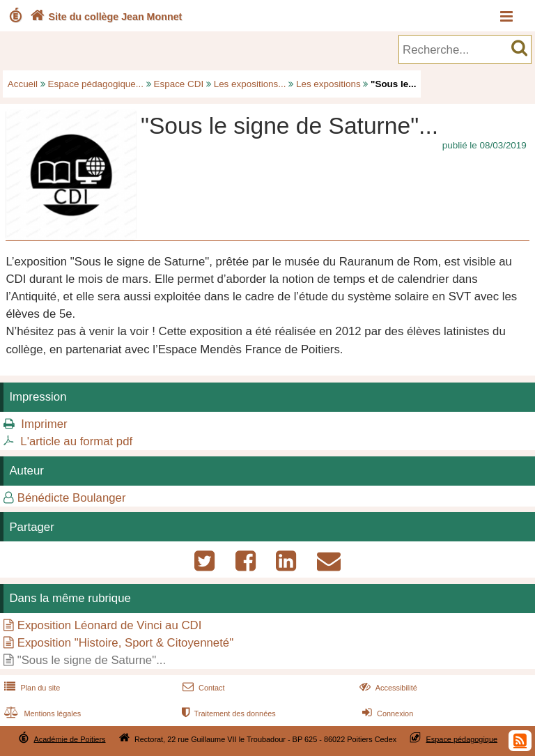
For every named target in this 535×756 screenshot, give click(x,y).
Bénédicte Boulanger (72, 498)
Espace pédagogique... (96, 84)
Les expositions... (250, 84)
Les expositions (328, 84)
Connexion (386, 713)
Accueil (23, 84)
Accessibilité (387, 688)
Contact (202, 688)
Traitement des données (227, 713)
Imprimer (44, 424)
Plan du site (31, 688)
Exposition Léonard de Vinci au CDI (110, 625)
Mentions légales (41, 713)
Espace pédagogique (462, 739)
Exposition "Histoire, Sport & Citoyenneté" (125, 643)
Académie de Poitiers (69, 739)
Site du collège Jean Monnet (105, 17)
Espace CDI (179, 84)
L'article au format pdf (76, 441)
